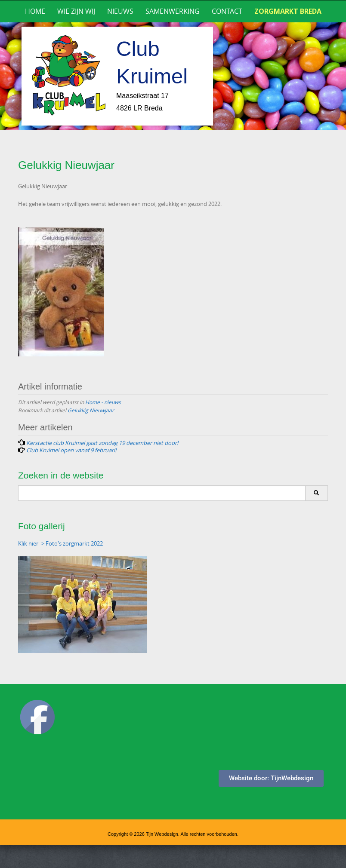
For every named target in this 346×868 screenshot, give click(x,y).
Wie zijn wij (76, 11)
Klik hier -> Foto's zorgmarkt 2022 (60, 543)
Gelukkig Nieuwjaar (91, 410)
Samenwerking (173, 11)
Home (35, 11)
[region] (173, 76)
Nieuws (120, 11)
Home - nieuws (103, 402)
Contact (227, 11)
